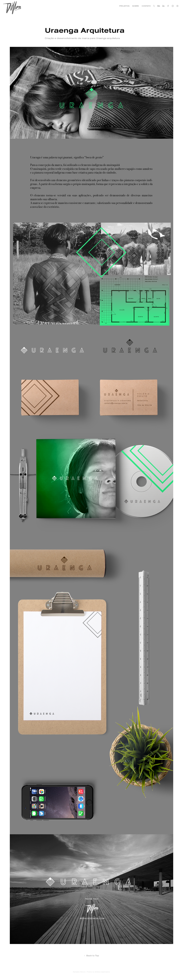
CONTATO (146, 6)
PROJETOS (124, 6)
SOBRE (135, 6)
